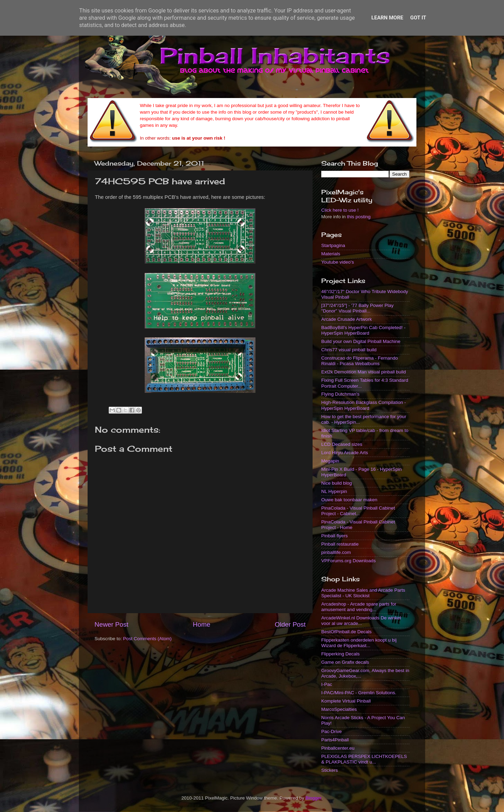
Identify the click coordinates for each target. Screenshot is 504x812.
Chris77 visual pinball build (349, 350)
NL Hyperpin (334, 491)
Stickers (330, 770)
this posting (359, 217)
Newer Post (111, 624)
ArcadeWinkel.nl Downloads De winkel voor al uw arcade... (361, 621)
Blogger (314, 798)
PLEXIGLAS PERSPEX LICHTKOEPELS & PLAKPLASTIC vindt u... (364, 759)
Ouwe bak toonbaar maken (349, 500)
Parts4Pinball (335, 740)
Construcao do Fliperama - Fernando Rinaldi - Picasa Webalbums (359, 361)
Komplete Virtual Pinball (346, 701)
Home (201, 624)
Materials (331, 254)
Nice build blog (337, 483)
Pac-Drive (331, 731)
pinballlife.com (336, 552)
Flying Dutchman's (340, 394)
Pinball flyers (335, 536)
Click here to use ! (340, 210)
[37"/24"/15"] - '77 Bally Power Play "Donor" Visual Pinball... (357, 308)
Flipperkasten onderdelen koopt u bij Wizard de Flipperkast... (359, 643)
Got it (418, 18)
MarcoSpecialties (339, 709)
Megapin (330, 461)
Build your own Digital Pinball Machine (361, 341)
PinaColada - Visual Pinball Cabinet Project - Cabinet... (358, 511)
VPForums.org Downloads (349, 561)
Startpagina (333, 245)
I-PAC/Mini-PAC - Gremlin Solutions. (359, 693)
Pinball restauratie (340, 544)
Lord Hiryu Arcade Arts (345, 453)
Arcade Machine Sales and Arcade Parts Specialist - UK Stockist (363, 593)
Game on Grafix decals (345, 662)
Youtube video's (337, 262)
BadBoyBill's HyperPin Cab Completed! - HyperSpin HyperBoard (363, 330)
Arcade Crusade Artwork (346, 319)
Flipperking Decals (340, 654)
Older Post (290, 624)
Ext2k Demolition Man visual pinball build (364, 372)
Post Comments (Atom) (147, 639)
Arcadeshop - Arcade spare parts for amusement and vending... (359, 607)
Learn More (387, 18)
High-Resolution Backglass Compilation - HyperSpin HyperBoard (364, 405)
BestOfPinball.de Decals (346, 632)
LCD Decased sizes (342, 444)
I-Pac (327, 684)
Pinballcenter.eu (338, 748)
